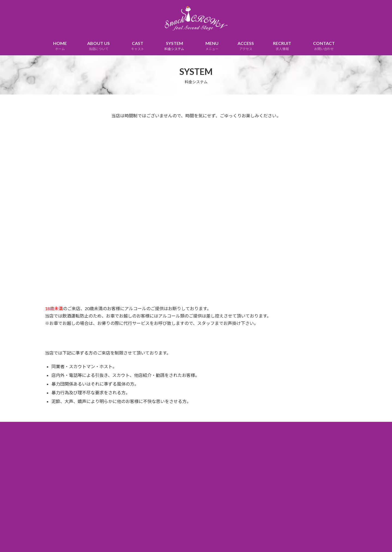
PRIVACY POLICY (170, 427)
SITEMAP (228, 427)
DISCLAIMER (202, 427)
